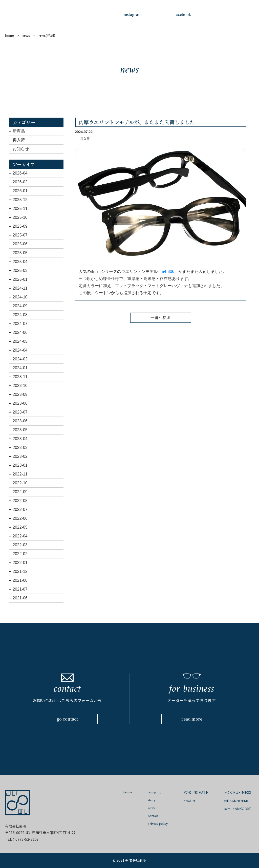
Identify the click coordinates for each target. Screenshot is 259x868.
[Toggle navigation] (229, 15)
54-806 (168, 272)
